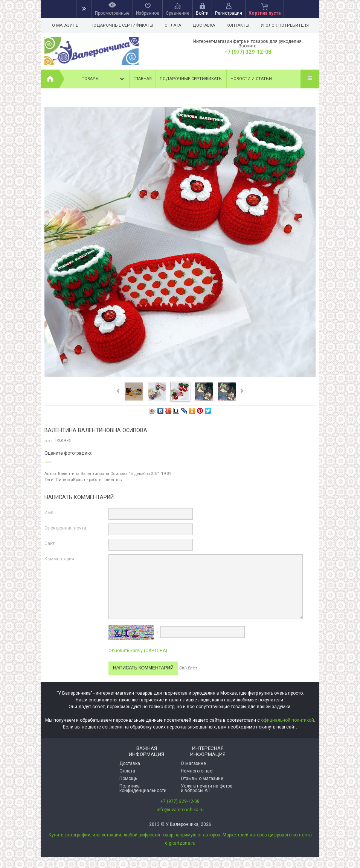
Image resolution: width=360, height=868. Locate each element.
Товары (104, 79)
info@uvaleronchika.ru (180, 810)
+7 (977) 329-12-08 (248, 52)
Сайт (50, 543)
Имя (49, 513)
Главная (143, 79)
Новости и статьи (251, 79)
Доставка (206, 25)
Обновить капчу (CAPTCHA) (138, 651)
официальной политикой (288, 720)
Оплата (174, 25)
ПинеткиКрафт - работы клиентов (89, 480)
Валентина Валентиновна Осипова (93, 474)
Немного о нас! (197, 771)
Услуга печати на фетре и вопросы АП (207, 788)
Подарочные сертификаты (122, 25)
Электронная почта (65, 528)
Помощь (128, 778)
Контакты (241, 25)
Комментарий (59, 559)
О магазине (65, 25)
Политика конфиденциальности (143, 788)
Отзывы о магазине (202, 778)
